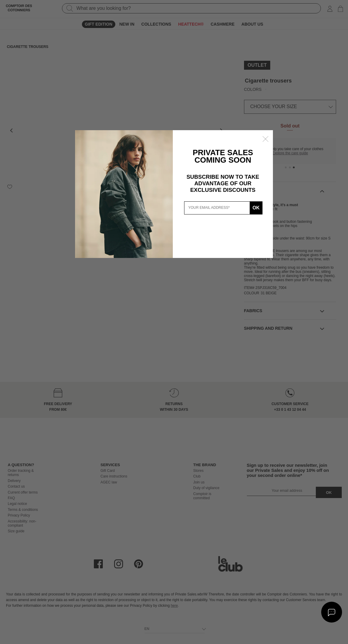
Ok (256, 208)
